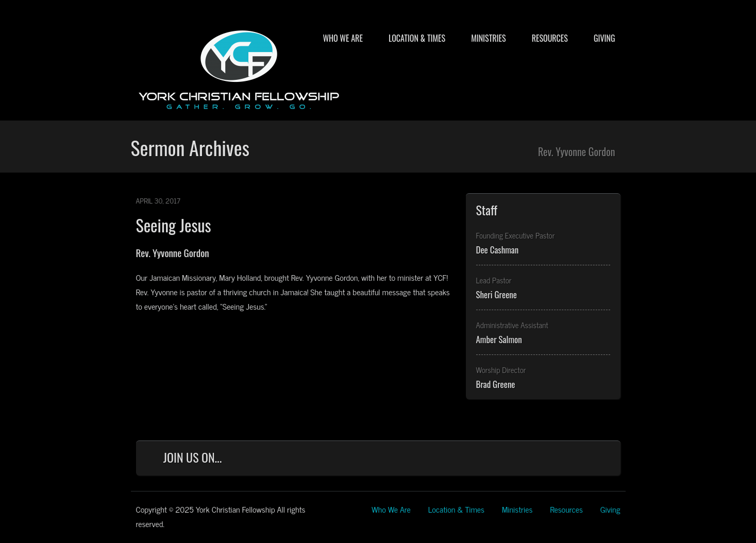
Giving (604, 38)
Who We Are (342, 38)
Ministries (488, 38)
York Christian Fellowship (239, 67)
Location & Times (417, 38)
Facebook (504, 460)
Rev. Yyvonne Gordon (173, 252)
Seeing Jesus (174, 225)
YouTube (572, 460)
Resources (550, 38)
